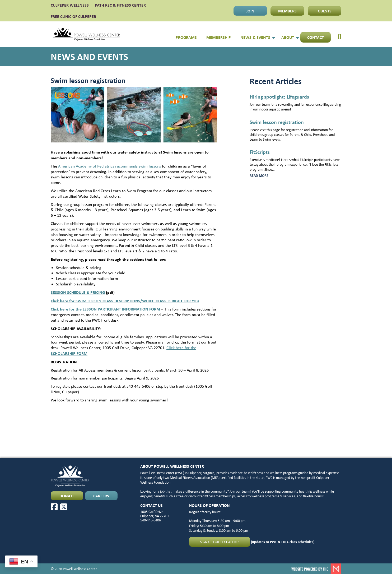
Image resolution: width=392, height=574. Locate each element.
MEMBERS (287, 11)
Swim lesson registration (277, 122)
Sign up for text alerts (220, 542)
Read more (267, 175)
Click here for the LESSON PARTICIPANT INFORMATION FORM (105, 309)
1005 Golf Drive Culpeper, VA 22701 (155, 514)
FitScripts (260, 152)
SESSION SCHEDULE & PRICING (78, 292)
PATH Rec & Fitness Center (120, 5)
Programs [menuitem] (186, 37)
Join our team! (240, 491)
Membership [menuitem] (219, 37)
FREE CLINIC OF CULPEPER (73, 16)
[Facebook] (54, 507)
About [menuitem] (288, 37)
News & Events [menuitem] (255, 37)
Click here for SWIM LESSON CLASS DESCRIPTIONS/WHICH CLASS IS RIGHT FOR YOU (125, 301)
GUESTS (325, 11)
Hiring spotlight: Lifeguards (279, 97)
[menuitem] (336, 34)
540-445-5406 (151, 520)
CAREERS (101, 496)
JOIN (250, 11)
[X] (64, 507)
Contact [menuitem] (316, 37)
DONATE (67, 496)
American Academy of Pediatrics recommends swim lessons (109, 166)
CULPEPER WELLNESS (70, 5)
